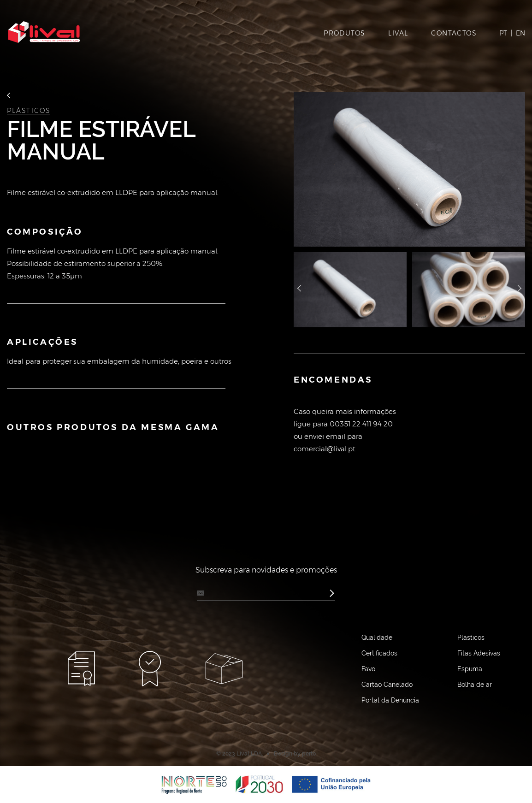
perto (309, 754)
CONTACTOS (454, 33)
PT (503, 33)
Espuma (470, 669)
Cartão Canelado (387, 685)
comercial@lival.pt (325, 449)
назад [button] (299, 289)
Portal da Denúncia (390, 700)
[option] (409, 169)
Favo (368, 669)
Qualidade (377, 638)
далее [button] (520, 289)
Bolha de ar (475, 685)
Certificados (379, 653)
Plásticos (29, 111)
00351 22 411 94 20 (361, 424)
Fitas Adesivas (479, 653)
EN (520, 33)
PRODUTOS (344, 33)
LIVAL (398, 33)
